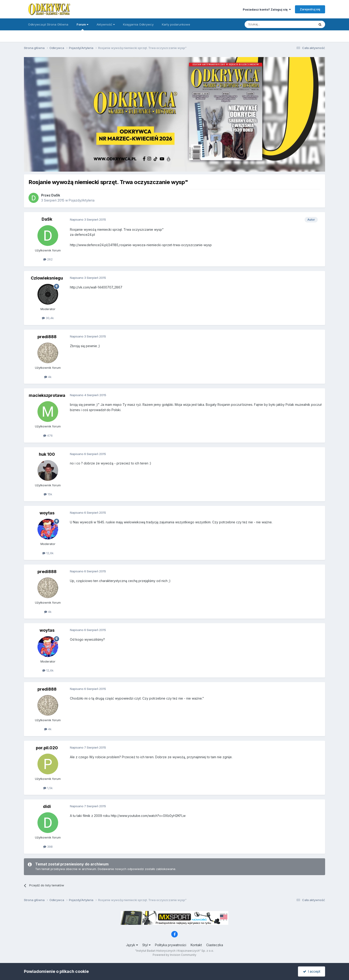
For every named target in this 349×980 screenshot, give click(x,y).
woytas (47, 513)
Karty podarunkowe (176, 24)
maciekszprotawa (47, 395)
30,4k (48, 318)
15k (48, 494)
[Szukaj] (268, 24)
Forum (82, 26)
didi (47, 806)
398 (48, 847)
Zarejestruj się (310, 9)
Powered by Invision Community (174, 955)
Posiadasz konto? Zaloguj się (267, 9)
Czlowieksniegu (47, 278)
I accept (312, 971)
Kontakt (196, 945)
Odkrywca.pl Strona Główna (48, 24)
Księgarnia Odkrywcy (138, 24)
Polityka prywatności (171, 945)
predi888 (47, 337)
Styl (146, 945)
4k (48, 377)
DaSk (56, 195)
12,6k (48, 553)
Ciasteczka (215, 945)
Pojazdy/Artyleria (82, 200)
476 (48, 435)
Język (132, 945)
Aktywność (106, 24)
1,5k (48, 788)
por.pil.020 (47, 748)
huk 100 (47, 454)
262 (48, 259)
